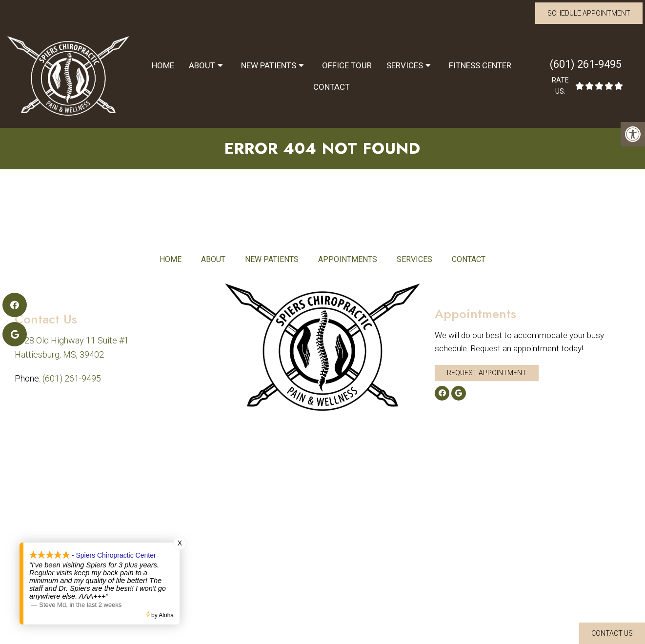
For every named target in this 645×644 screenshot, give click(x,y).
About (202, 65)
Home (163, 65)
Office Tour (347, 65)
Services (405, 65)
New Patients (269, 65)
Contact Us (612, 633)
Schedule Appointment (589, 13)
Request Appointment (487, 373)
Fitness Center (480, 65)
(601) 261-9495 (586, 64)
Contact (332, 87)
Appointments (348, 259)
